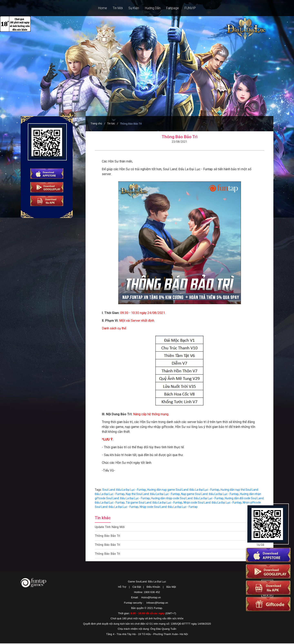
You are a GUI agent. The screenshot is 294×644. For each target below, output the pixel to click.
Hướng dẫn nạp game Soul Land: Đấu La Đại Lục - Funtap (183, 490)
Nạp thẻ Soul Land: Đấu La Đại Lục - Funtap (153, 494)
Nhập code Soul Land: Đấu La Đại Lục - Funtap (169, 507)
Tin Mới (114, 8)
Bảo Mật (171, 588)
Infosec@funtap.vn (157, 604)
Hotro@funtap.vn (151, 598)
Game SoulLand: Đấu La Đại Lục (147, 583)
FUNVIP (196, 8)
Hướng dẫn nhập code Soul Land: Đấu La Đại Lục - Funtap (187, 498)
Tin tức (111, 124)
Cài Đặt (136, 588)
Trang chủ (96, 124)
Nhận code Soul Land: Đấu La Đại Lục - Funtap (213, 503)
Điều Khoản (153, 588)
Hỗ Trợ (122, 588)
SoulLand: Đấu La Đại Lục (243, 33)
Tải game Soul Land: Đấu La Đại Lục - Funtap (154, 503)
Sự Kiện (133, 8)
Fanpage (176, 8)
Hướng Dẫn (154, 8)
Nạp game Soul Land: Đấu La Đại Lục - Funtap (210, 494)
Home (97, 8)
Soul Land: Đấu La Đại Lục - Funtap (124, 490)
